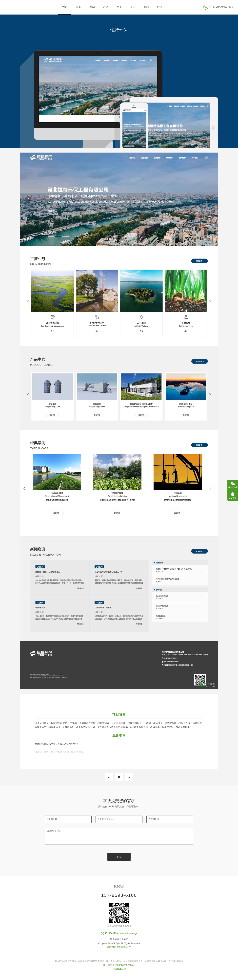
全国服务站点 (119, 969)
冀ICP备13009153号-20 (119, 947)
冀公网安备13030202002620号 (119, 965)
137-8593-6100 (119, 895)
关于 (119, 7)
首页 (65, 7)
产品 (106, 7)
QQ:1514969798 (109, 933)
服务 (79, 7)
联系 (160, 7)
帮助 (146, 7)
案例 (92, 7)
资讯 (133, 7)
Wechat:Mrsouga (129, 933)
